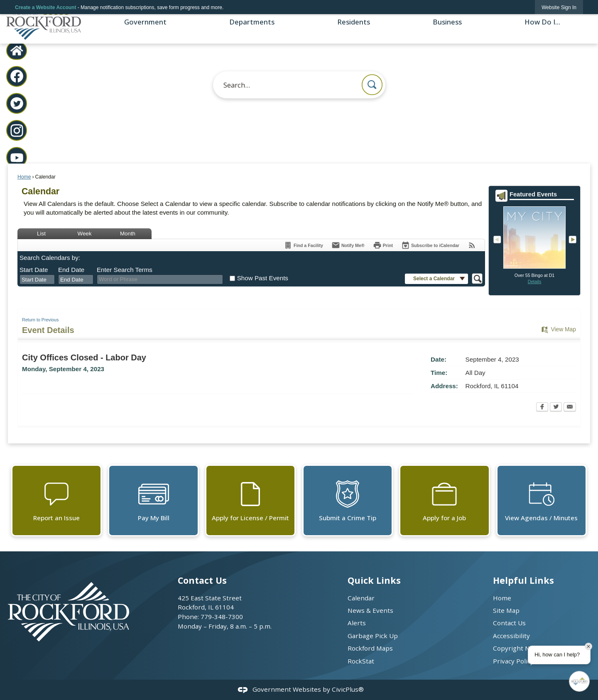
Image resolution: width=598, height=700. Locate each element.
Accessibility (511, 636)
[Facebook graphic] (17, 76)
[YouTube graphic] (17, 158)
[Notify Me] (348, 245)
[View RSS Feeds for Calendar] (472, 245)
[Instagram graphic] (17, 131)
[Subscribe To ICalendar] (430, 245)
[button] (372, 85)
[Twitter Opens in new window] (556, 408)
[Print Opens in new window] (383, 245)
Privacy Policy (513, 661)
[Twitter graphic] (17, 104)
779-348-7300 (222, 617)
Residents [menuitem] (354, 22)
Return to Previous (40, 320)
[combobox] (37, 279)
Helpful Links (523, 580)
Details (535, 281)
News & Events (370, 610)
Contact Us (509, 623)
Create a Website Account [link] (45, 7)
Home (24, 177)
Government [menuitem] (145, 22)
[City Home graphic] (17, 51)
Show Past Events (263, 278)
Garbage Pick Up (373, 636)
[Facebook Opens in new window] (542, 408)
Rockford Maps (370, 648)
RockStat (361, 661)
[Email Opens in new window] (570, 408)
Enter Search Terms (125, 270)
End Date (71, 270)
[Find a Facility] (303, 245)
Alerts (357, 623)
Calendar (361, 598)
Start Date (34, 270)
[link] (559, 7)
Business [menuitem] (447, 22)
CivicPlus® (348, 689)
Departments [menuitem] (252, 22)
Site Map (506, 610)
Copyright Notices (520, 648)
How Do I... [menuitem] (542, 22)
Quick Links (374, 580)
